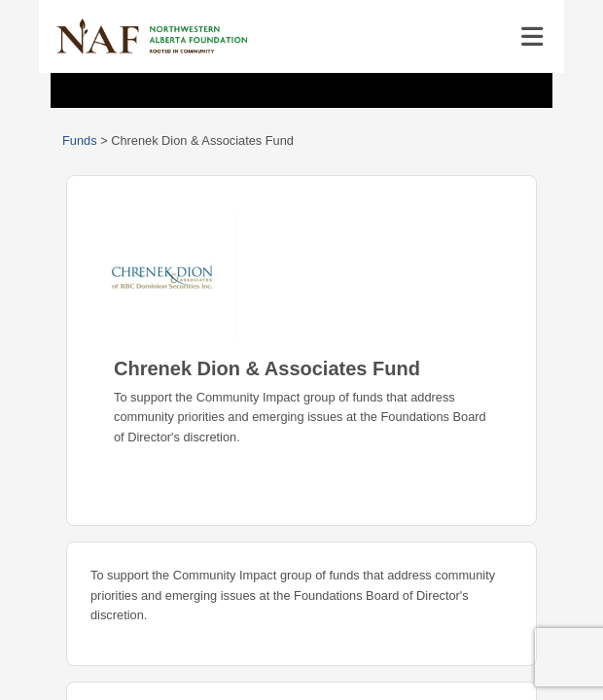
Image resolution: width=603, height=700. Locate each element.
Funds (80, 140)
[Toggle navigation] (532, 37)
